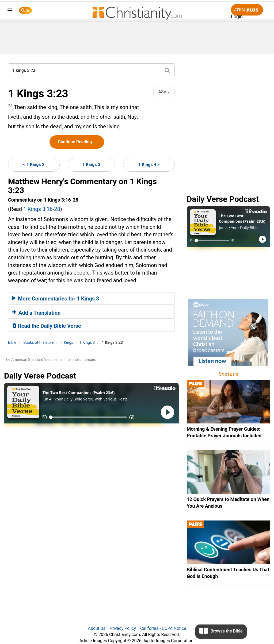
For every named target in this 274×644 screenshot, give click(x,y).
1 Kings (67, 342)
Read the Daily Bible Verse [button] (47, 326)
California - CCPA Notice (163, 628)
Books (39, 342)
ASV (164, 92)
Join (247, 10)
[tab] (91, 298)
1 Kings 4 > (149, 165)
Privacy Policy (123, 628)
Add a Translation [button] (37, 313)
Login (237, 17)
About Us (96, 628)
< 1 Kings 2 (34, 165)
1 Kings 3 (91, 165)
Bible (12, 342)
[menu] (10, 11)
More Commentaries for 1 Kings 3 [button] (56, 299)
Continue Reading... (77, 142)
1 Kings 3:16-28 (42, 209)
